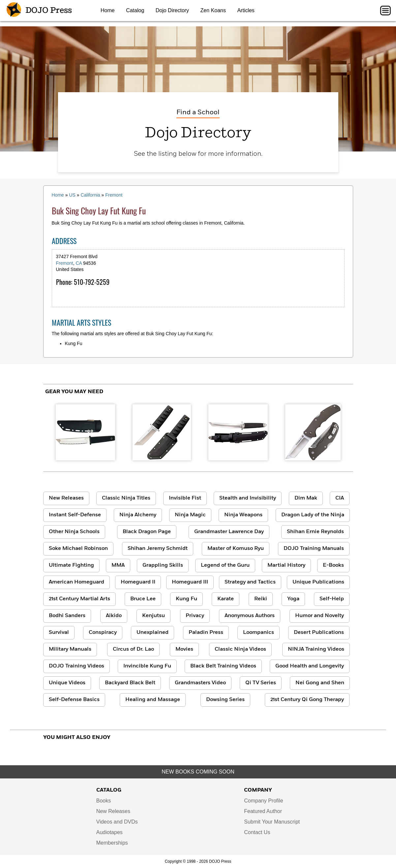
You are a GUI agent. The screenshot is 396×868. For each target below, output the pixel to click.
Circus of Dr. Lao (133, 649)
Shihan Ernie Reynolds (315, 532)
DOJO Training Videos (76, 666)
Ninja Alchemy (138, 515)
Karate (226, 599)
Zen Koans (213, 10)
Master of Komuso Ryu (236, 549)
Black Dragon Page (147, 532)
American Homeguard (76, 582)
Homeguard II (138, 582)
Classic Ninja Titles (126, 498)
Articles (246, 10)
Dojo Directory (172, 10)
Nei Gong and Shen (320, 683)
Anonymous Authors (250, 616)
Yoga (293, 599)
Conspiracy (103, 633)
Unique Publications (318, 582)
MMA (118, 565)
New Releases (66, 498)
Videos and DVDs (117, 822)
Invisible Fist (185, 498)
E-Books (333, 565)
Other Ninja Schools (74, 532)
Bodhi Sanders (67, 616)
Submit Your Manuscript (272, 822)
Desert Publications (319, 633)
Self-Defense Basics (74, 700)
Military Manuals (70, 649)
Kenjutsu (153, 616)
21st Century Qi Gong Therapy (307, 700)
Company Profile (263, 801)
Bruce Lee (143, 599)
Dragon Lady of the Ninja (313, 515)
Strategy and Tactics (250, 582)
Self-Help (332, 599)
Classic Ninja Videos (240, 649)
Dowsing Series (225, 700)
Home (108, 10)
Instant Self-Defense (75, 515)
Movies (184, 649)
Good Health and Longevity (310, 666)
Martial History (286, 565)
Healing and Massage (153, 700)
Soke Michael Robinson (78, 549)
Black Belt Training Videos (223, 666)
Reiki (261, 599)
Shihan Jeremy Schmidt (158, 549)
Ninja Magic (190, 515)
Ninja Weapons (243, 515)
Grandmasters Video (200, 683)
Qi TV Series (261, 683)
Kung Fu (186, 599)
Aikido (114, 616)
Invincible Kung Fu (147, 666)
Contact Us (257, 832)
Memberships (112, 843)
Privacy (195, 616)
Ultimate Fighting (71, 565)
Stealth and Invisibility (248, 498)
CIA (340, 498)
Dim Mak (306, 498)
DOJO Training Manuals (314, 549)
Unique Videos (67, 683)
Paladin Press (206, 633)
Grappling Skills (163, 565)
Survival (59, 633)
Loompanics (259, 633)
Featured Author (263, 811)
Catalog (135, 10)
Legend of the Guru (225, 565)
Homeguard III (190, 582)
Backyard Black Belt (130, 683)
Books (104, 801)
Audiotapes (109, 832)
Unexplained (152, 633)
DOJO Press (39, 11)
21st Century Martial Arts (79, 599)
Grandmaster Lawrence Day (229, 532)
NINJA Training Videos (316, 649)
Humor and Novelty (320, 616)
